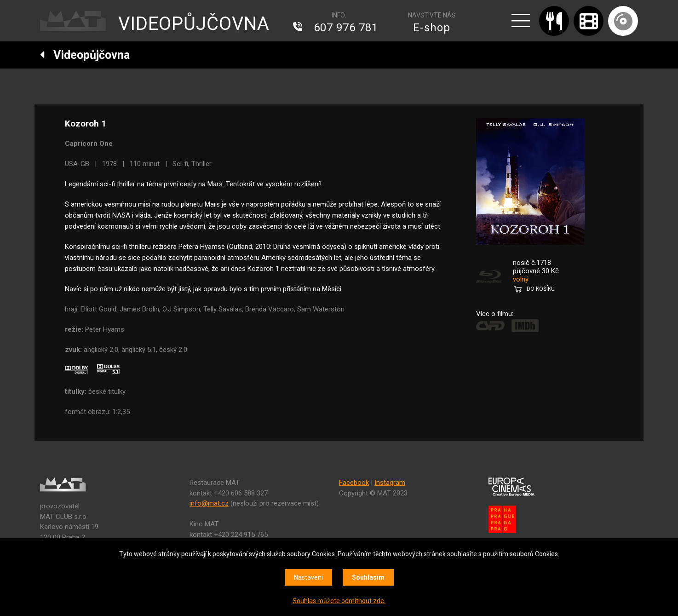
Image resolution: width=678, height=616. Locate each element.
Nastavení (308, 577)
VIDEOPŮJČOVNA (194, 24)
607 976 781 (346, 28)
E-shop (432, 28)
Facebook (354, 483)
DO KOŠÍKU (541, 289)
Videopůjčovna (85, 55)
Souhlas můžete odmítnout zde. (339, 601)
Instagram (390, 483)
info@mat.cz (209, 503)
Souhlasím (368, 577)
